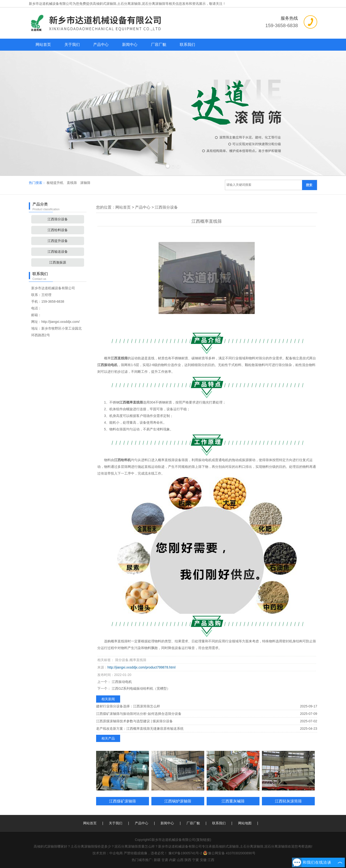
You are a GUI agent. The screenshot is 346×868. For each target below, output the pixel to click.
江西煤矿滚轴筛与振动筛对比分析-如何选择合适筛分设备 (139, 714)
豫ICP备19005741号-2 (185, 853)
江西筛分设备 (58, 219)
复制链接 (203, 840)
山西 (180, 860)
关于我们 (72, 45)
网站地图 (245, 823)
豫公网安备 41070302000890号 (229, 853)
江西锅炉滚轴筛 (178, 801)
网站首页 (43, 45)
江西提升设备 (58, 241)
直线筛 (72, 183)
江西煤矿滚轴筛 (123, 801)
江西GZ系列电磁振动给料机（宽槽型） (140, 688)
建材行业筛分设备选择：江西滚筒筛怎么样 (128, 706)
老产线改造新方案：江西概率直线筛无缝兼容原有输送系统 (140, 729)
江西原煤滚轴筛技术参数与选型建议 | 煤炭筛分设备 (134, 721)
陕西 (188, 860)
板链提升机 (56, 183)
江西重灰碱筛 (233, 801)
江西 (211, 860)
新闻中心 (130, 45)
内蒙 (173, 860)
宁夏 (196, 860)
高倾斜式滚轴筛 (105, 4)
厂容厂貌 (159, 45)
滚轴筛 (85, 183)
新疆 (157, 860)
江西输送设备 (58, 252)
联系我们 (187, 45)
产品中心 (101, 45)
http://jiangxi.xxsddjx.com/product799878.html (141, 667)
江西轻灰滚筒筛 (288, 801)
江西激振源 (58, 262)
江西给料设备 (58, 230)
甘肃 (165, 860)
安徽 (203, 860)
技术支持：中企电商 (108, 853)
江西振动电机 (121, 682)
